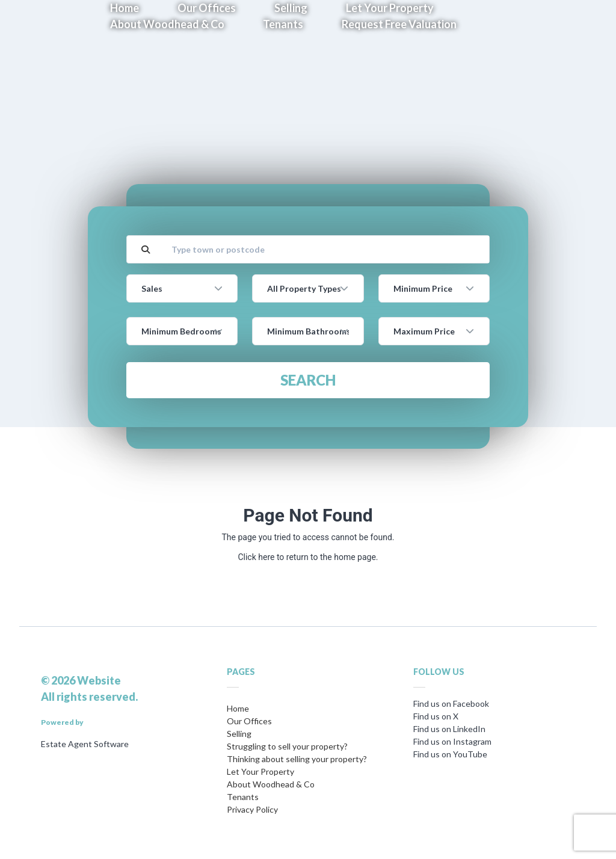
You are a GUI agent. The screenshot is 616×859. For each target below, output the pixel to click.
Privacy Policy (252, 809)
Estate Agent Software (85, 744)
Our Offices (249, 721)
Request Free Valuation (399, 24)
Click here (256, 557)
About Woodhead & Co (167, 24)
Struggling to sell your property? (287, 746)
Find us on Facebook (451, 704)
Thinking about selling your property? (297, 759)
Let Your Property (260, 771)
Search (308, 380)
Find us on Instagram (452, 741)
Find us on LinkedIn (449, 729)
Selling (239, 734)
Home (238, 708)
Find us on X (436, 716)
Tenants (283, 24)
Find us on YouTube (450, 754)
